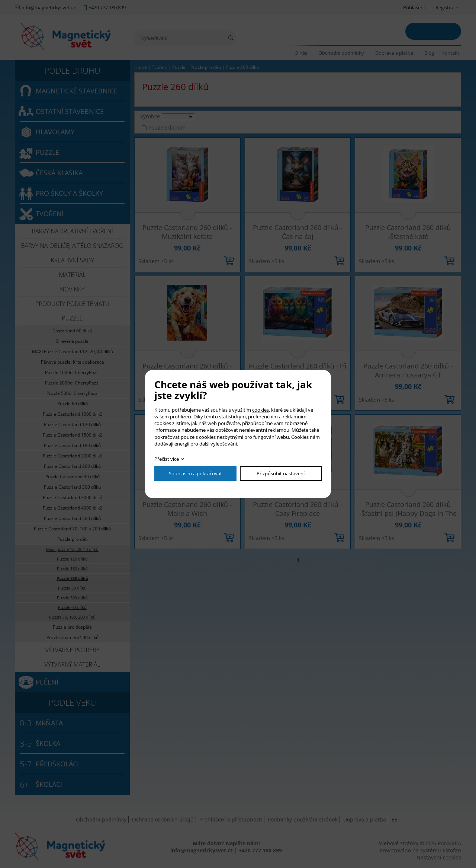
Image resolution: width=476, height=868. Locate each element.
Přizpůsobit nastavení (281, 473)
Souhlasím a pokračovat (195, 473)
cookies (260, 410)
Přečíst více (167, 459)
